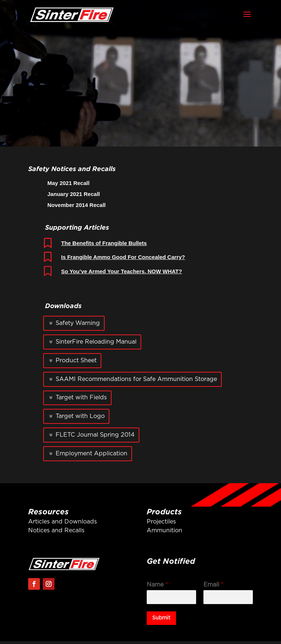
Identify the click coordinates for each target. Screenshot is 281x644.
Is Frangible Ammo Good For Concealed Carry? (123, 257)
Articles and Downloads (63, 522)
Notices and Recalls (56, 530)
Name (157, 585)
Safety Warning (78, 323)
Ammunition (164, 530)
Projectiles (161, 522)
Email (213, 585)
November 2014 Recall (77, 205)
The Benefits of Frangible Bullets (104, 243)
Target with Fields (81, 397)
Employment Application (91, 454)
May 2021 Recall (69, 183)
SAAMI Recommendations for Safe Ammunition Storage (136, 379)
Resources (48, 511)
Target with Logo (80, 416)
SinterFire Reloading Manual (96, 342)
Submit (161, 618)
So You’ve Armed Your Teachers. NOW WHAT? (121, 271)
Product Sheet (76, 360)
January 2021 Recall (74, 194)
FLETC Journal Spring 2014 (95, 435)
